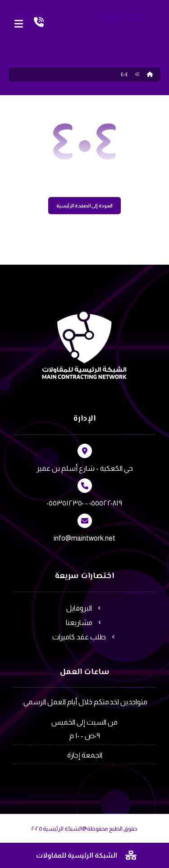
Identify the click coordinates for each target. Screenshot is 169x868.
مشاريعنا (84, 622)
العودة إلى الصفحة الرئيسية (84, 206)
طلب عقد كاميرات (84, 637)
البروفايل (84, 608)
